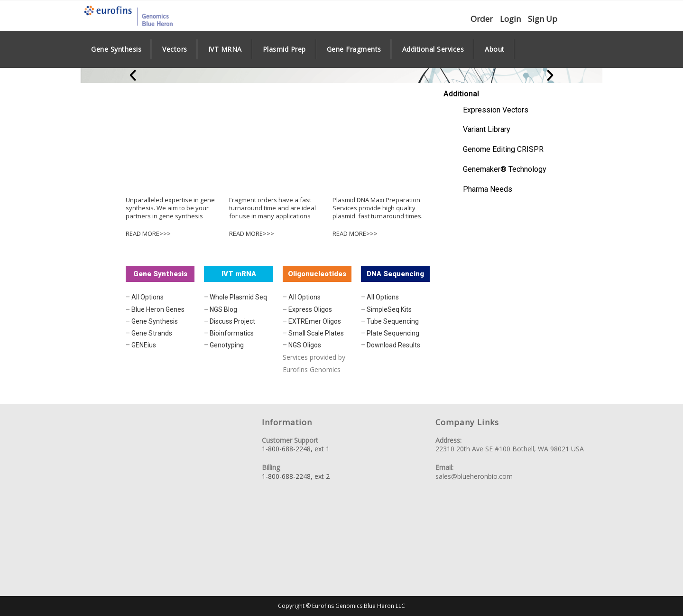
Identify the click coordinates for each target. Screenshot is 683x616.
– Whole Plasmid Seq (235, 297)
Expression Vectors (496, 110)
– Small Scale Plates (313, 333)
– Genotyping (224, 345)
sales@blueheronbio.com (474, 476)
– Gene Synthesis (152, 321)
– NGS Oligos (302, 345)
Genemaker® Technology (505, 169)
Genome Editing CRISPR (503, 149)
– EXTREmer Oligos (312, 321)
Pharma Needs (488, 189)
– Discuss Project (230, 321)
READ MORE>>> (148, 233)
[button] (133, 75)
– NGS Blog (221, 309)
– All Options (145, 297)
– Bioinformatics (229, 333)
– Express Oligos (307, 309)
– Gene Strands (149, 333)
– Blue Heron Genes (155, 309)
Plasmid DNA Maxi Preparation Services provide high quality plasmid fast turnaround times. (378, 208)
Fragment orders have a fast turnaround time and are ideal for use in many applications (272, 208)
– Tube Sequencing (390, 321)
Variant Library (487, 129)
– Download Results (391, 345)
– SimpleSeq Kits (386, 309)
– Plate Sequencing (390, 333)
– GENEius (141, 345)
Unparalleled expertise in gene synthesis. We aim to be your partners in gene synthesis (170, 208)
